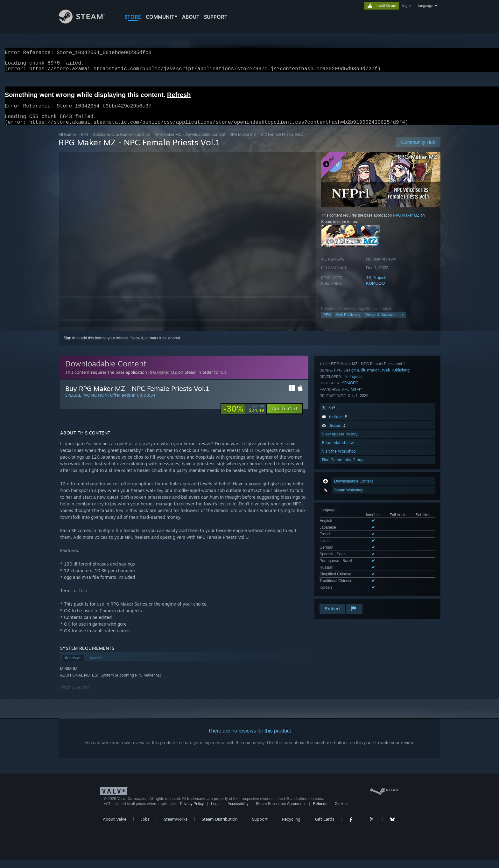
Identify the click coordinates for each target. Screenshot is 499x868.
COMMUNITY (162, 17)
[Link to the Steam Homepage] (87, 22)
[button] (285, 416)
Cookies (341, 811)
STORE (133, 17)
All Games (68, 142)
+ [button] (403, 322)
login (406, 6)
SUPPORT (216, 17)
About (191, 17)
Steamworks (176, 827)
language (426, 6)
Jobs (145, 827)
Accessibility (238, 811)
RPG (85, 142)
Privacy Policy (192, 811)
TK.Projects (377, 285)
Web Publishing (348, 322)
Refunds (320, 811)
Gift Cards (325, 827)
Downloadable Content (205, 142)
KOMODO (375, 291)
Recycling (291, 827)
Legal (216, 811)
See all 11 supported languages (346, 446)
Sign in (70, 346)
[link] (244, 416)
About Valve (115, 827)
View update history (340, 534)
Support (260, 827)
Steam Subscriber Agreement (281, 811)
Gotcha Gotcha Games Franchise (122, 142)
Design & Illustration (381, 322)
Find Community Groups (344, 560)
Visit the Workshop (339, 551)
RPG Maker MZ (168, 142)
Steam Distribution (220, 827)
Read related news (339, 543)
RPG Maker (352, 489)
